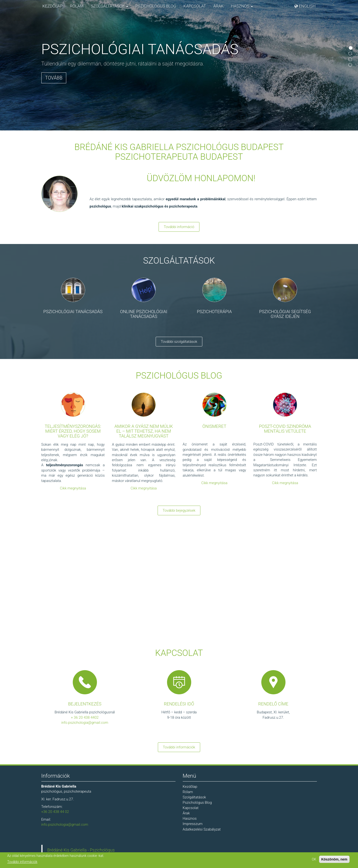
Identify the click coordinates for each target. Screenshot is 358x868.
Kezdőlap (53, 6)
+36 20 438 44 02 (55, 812)
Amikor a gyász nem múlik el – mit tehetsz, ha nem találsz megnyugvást (144, 431)
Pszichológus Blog (156, 6)
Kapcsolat (195, 6)
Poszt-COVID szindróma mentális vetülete (285, 429)
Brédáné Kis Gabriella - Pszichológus (81, 850)
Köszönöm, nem (334, 859)
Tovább (54, 78)
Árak (218, 6)
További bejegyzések (179, 510)
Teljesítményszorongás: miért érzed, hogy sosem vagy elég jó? (73, 431)
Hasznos (242, 6)
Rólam (77, 6)
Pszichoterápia (214, 312)
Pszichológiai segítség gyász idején (285, 314)
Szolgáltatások (110, 6)
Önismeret (214, 426)
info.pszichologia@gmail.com (85, 723)
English (307, 6)
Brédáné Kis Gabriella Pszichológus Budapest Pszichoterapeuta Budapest (179, 152)
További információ (179, 227)
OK (314, 859)
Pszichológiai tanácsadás (73, 312)
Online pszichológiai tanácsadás (144, 314)
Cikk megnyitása (73, 488)
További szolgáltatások (179, 342)
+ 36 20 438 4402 (85, 717)
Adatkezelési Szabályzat (202, 829)
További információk (179, 747)
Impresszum (193, 824)
